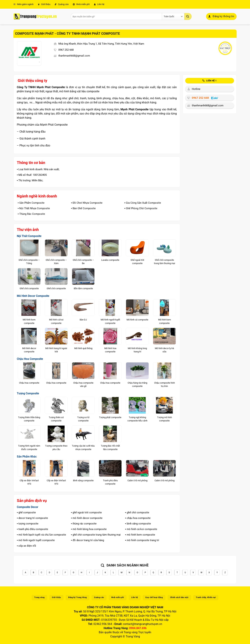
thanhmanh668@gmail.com (74, 56)
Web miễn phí (81, 4)
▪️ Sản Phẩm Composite (31, 203)
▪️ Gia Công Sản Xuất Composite (143, 203)
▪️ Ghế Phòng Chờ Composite (141, 208)
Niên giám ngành (23, 4)
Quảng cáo (62, 4)
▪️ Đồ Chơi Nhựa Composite (87, 203)
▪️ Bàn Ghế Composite (83, 208)
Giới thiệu (44, 4)
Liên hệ (99, 4)
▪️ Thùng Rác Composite (31, 214)
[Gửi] (188, 16)
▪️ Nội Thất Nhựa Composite (34, 208)
